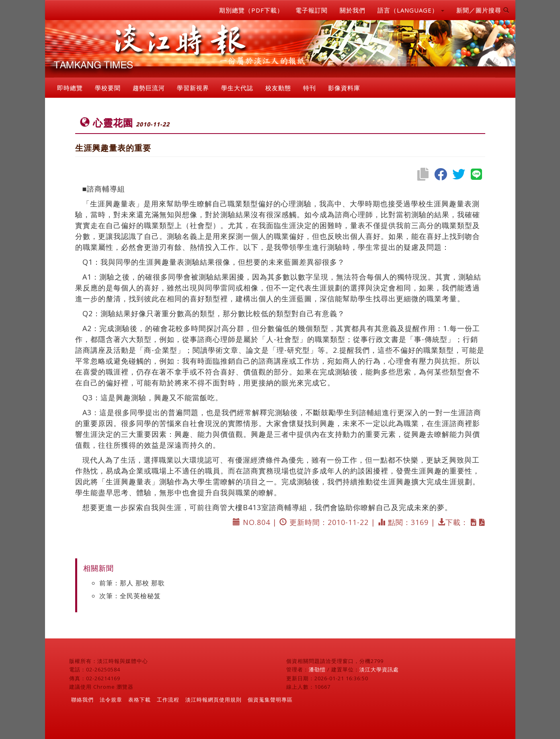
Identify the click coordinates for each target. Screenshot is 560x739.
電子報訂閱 (312, 10)
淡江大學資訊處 (379, 669)
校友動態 (278, 88)
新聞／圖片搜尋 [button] (483, 10)
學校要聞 (108, 88)
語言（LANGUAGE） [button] (411, 10)
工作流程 (168, 700)
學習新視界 (193, 88)
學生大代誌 (237, 88)
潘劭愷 (317, 669)
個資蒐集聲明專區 (270, 700)
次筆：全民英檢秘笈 (130, 596)
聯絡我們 (82, 700)
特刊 (310, 88)
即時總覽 (70, 88)
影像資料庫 (344, 88)
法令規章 (111, 700)
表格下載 (139, 700)
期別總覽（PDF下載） (251, 10)
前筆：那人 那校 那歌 (132, 583)
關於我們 (353, 10)
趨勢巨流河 (149, 88)
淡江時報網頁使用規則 (213, 700)
